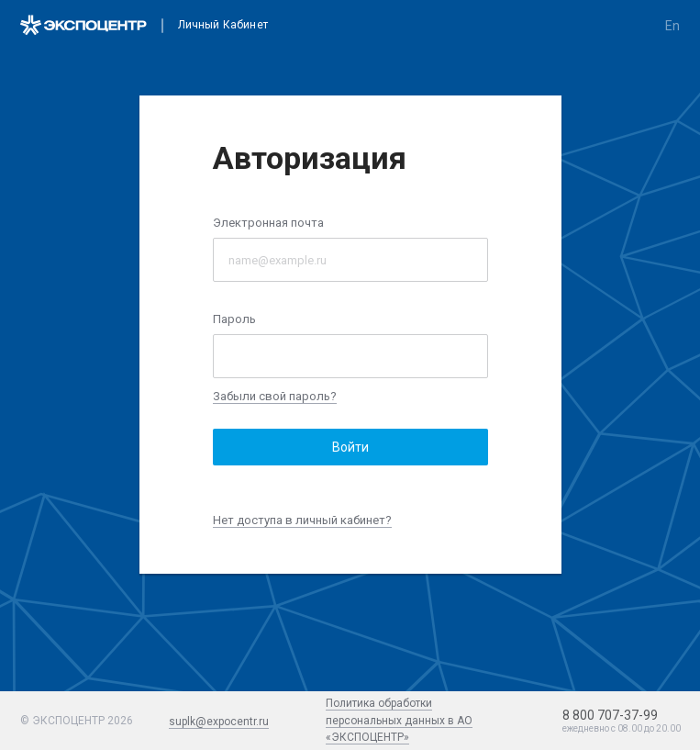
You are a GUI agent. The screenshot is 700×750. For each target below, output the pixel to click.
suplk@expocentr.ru (219, 722)
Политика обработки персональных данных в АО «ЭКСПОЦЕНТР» (399, 720)
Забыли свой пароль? (275, 396)
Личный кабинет (223, 25)
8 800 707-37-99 (610, 715)
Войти (350, 447)
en (672, 26)
